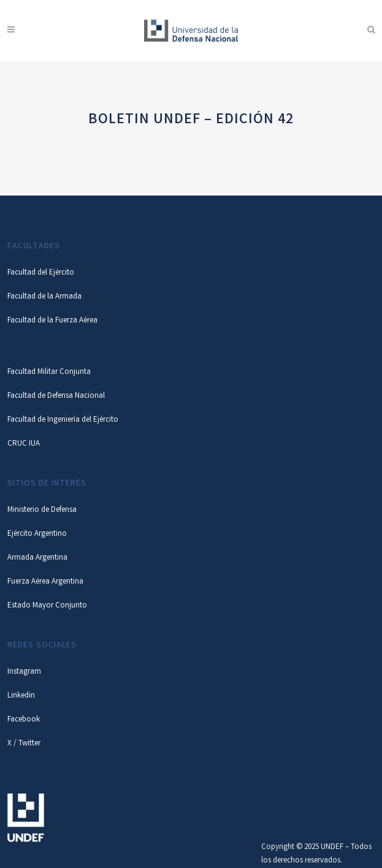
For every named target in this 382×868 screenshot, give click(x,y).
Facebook (24, 720)
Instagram (24, 672)
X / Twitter (24, 744)
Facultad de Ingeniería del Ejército (63, 420)
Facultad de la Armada (44, 297)
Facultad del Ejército (41, 273)
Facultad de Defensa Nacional (56, 396)
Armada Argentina (37, 558)
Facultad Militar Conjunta (49, 372)
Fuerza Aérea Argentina (45, 582)
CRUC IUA (24, 444)
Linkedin (21, 696)
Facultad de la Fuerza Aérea (52, 321)
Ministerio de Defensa (42, 510)
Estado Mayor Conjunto (47, 606)
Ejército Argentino (37, 534)
